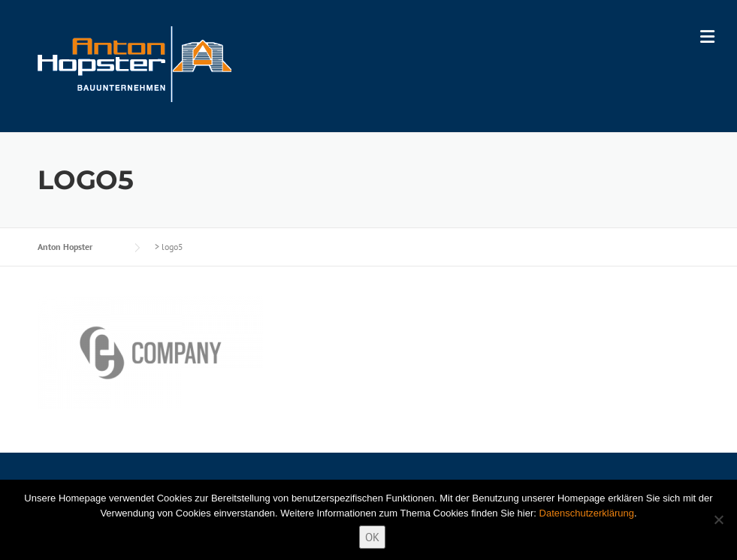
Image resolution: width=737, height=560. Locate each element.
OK (372, 537)
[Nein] (718, 519)
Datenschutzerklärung (587, 513)
